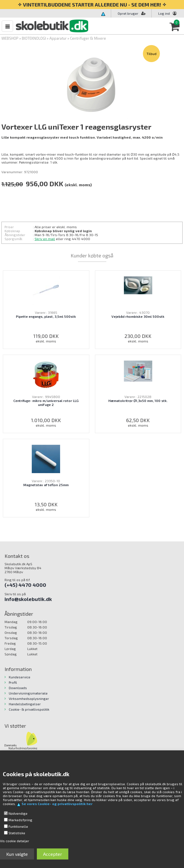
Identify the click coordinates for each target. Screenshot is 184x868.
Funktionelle (18, 826)
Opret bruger (132, 13)
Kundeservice (20, 677)
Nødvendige (18, 813)
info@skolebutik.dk (28, 599)
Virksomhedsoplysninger (29, 698)
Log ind (164, 13)
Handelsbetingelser (25, 704)
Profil (13, 682)
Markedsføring (20, 820)
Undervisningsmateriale (28, 693)
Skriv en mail (45, 239)
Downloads (18, 688)
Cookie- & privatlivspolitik (29, 709)
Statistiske (17, 833)
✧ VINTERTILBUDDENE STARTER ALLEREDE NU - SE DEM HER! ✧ (92, 5)
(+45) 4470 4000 (25, 585)
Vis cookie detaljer (15, 841)
